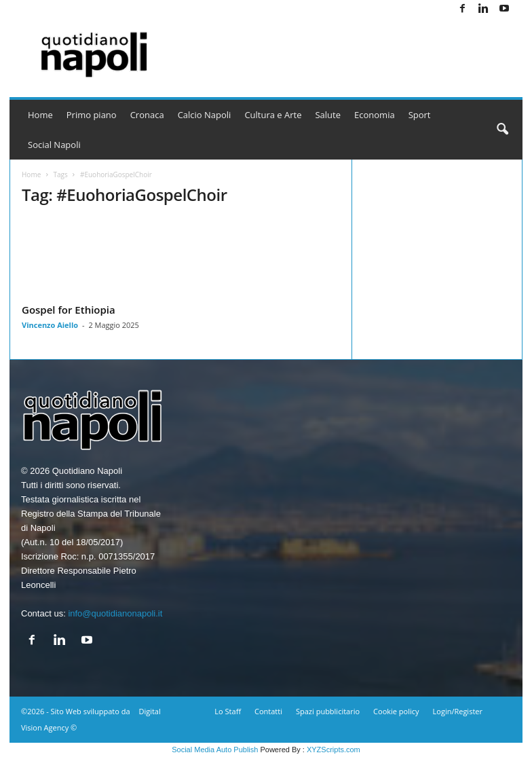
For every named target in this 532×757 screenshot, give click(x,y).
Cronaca (147, 115)
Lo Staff (228, 711)
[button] (502, 130)
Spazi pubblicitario (328, 711)
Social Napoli (54, 145)
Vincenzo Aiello (50, 325)
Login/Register (458, 711)
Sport (420, 115)
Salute (328, 115)
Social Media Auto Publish (215, 750)
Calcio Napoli (205, 115)
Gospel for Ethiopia (69, 310)
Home (40, 115)
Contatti (268, 711)
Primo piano (92, 115)
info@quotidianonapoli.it (115, 613)
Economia (375, 115)
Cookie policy (396, 711)
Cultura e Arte (273, 115)
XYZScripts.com (334, 750)
